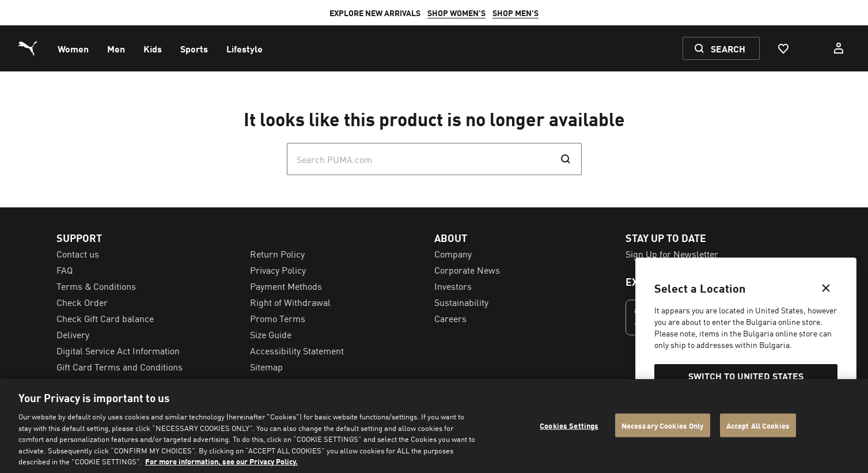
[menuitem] (73, 48)
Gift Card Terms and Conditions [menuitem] (120, 366)
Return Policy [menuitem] (277, 253)
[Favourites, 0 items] (783, 48)
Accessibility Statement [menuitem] (297, 350)
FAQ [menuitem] (65, 270)
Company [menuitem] (453, 253)
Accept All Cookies (758, 425)
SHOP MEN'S (516, 13)
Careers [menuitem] (450, 318)
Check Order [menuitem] (82, 302)
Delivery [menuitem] (73, 334)
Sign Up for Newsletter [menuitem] (672, 253)
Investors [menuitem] (453, 286)
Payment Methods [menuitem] (286, 286)
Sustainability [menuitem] (461, 302)
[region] (434, 426)
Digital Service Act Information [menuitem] (118, 350)
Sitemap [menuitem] (266, 366)
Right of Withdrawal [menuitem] (290, 302)
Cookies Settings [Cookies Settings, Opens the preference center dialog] (569, 425)
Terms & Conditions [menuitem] (96, 286)
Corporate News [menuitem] (467, 270)
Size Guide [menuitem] (271, 334)
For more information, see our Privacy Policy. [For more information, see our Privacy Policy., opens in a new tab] (221, 461)
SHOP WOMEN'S (456, 13)
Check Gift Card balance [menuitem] (105, 318)
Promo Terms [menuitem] (278, 318)
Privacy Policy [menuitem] (278, 270)
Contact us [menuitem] (78, 253)
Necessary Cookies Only (663, 425)
